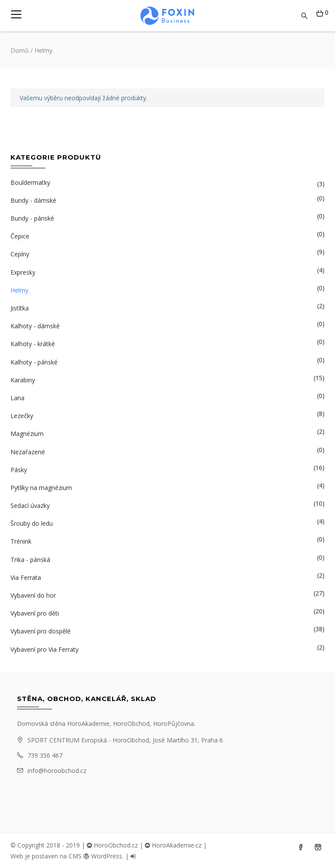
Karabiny (23, 380)
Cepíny (20, 254)
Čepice (20, 236)
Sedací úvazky (30, 505)
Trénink (21, 541)
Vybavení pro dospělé (41, 631)
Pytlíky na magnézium (41, 488)
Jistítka (20, 308)
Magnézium (27, 434)
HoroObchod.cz (112, 845)
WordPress (103, 856)
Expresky (23, 272)
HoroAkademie (88, 723)
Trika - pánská (30, 560)
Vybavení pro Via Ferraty (44, 649)
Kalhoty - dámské (35, 326)
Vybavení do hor (33, 595)
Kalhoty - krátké (33, 344)
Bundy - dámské (33, 200)
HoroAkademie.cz (173, 845)
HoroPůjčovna (174, 723)
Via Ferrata (26, 577)
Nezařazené (28, 452)
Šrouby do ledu (32, 523)
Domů (20, 50)
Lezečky (22, 416)
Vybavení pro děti (35, 613)
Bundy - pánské (32, 218)
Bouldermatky (30, 182)
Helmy (19, 290)
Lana (17, 398)
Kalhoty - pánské (34, 362)
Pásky (19, 470)
